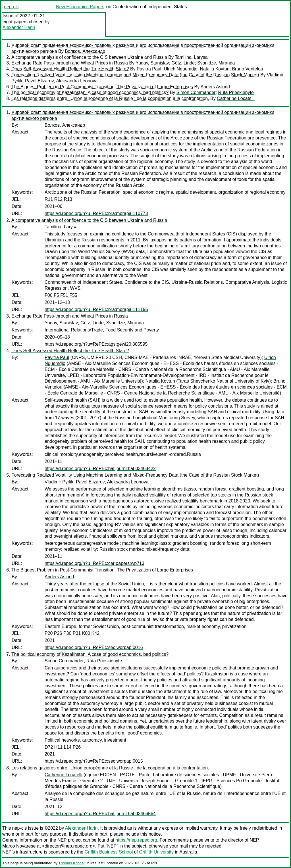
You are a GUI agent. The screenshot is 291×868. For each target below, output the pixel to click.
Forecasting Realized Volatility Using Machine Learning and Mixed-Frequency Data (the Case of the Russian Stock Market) (135, 75)
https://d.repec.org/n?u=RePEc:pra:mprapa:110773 (96, 213)
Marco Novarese (19, 846)
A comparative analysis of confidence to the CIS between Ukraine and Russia (89, 57)
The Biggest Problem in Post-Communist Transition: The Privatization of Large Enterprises (102, 87)
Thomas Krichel (71, 863)
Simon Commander (196, 92)
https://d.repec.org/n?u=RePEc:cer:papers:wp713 (94, 563)
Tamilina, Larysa (191, 57)
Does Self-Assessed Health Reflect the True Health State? (70, 69)
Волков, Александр (85, 51)
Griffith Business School (109, 852)
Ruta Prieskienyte (236, 92)
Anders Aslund (215, 87)
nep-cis (11, 7)
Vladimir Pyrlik (59, 482)
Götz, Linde (183, 63)
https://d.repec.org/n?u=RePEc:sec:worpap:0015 (94, 761)
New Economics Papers (80, 7)
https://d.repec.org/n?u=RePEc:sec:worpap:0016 (94, 647)
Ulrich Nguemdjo (180, 69)
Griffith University (156, 852)
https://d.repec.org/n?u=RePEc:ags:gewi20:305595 (96, 344)
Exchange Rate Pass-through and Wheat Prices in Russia (70, 63)
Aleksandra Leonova (77, 81)
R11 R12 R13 (58, 199)
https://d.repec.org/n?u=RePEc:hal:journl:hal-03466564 (100, 814)
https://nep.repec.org (136, 840)
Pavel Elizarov (39, 81)
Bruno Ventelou (247, 69)
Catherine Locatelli (236, 98)
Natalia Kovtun (215, 69)
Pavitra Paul (149, 69)
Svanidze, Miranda (216, 63)
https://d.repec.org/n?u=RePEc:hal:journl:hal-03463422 (100, 469)
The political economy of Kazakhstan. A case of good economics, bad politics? (90, 92)
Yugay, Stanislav (152, 63)
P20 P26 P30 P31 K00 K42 (72, 633)
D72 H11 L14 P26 (63, 747)
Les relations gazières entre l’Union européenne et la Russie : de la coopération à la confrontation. (110, 98)
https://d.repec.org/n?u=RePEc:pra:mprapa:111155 (96, 309)
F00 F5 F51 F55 (61, 295)
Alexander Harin (19, 27)
